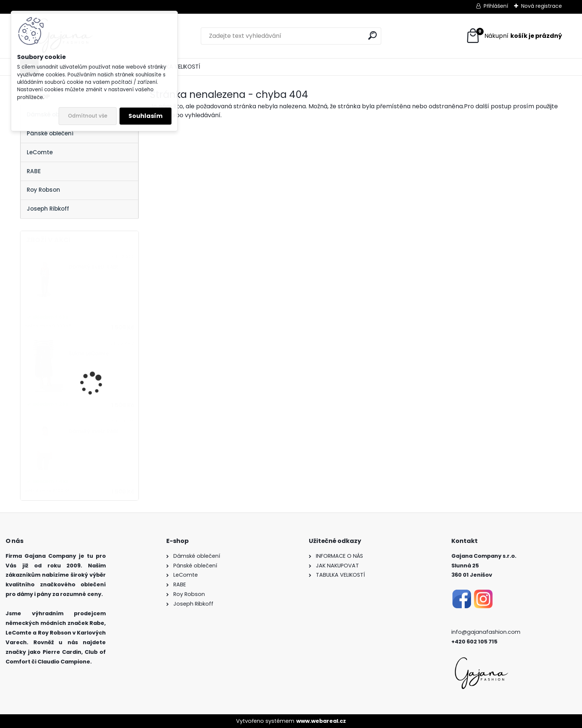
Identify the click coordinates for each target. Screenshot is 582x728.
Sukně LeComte (89, 354)
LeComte (40, 152)
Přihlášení (496, 6)
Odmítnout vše (88, 116)
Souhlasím (145, 116)
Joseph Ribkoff (48, 209)
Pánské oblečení (50, 133)
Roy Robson (43, 190)
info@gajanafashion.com (486, 632)
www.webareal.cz (321, 721)
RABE (34, 171)
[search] (372, 35)
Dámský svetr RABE (94, 267)
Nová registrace (542, 6)
